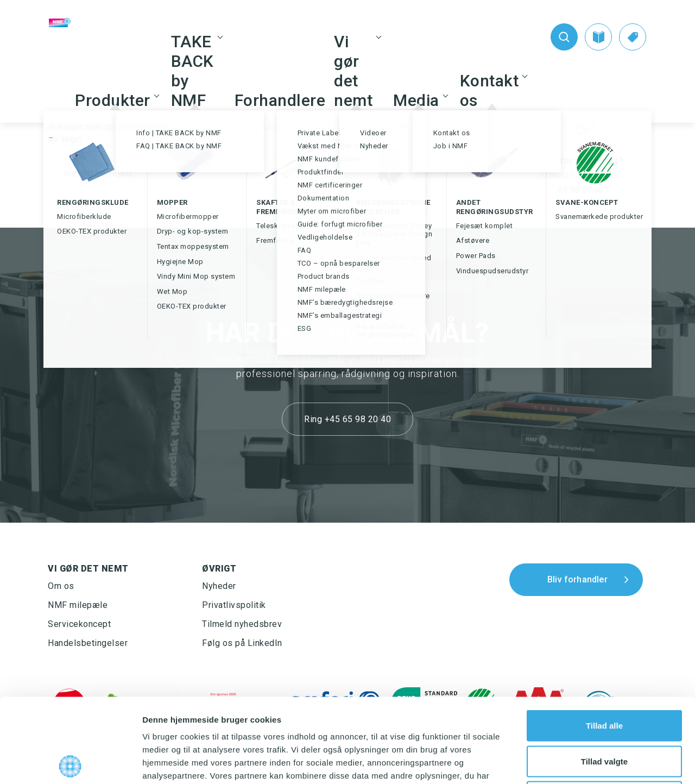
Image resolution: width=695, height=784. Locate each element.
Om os (61, 586)
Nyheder (219, 586)
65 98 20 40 (580, 190)
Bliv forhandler (577, 579)
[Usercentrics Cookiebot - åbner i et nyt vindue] (70, 763)
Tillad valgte (604, 677)
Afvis (605, 713)
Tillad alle (604, 641)
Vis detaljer (564, 763)
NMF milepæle (78, 605)
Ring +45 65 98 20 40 (347, 419)
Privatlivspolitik (234, 605)
